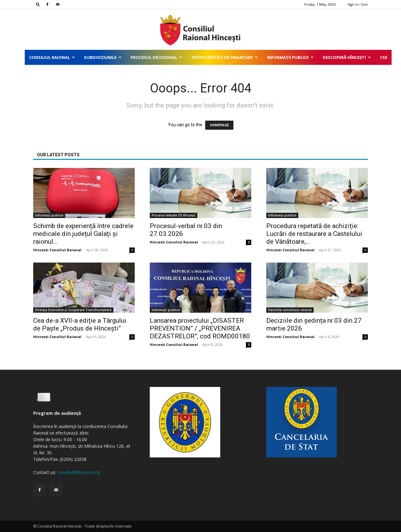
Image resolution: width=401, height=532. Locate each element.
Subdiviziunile (103, 57)
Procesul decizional (156, 57)
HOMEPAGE (219, 125)
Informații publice (290, 57)
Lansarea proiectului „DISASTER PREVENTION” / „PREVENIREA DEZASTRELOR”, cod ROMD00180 (200, 328)
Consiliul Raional (52, 57)
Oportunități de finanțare (225, 57)
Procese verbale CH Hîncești (174, 215)
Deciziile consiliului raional (290, 310)
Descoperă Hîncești (347, 57)
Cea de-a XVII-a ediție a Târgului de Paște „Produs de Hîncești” (80, 324)
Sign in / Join (358, 4)
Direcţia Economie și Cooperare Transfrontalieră (73, 310)
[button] (38, 4)
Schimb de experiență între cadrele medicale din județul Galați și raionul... (83, 234)
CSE (384, 57)
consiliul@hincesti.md (79, 472)
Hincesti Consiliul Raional (57, 250)
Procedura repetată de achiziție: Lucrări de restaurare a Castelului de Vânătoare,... (314, 234)
